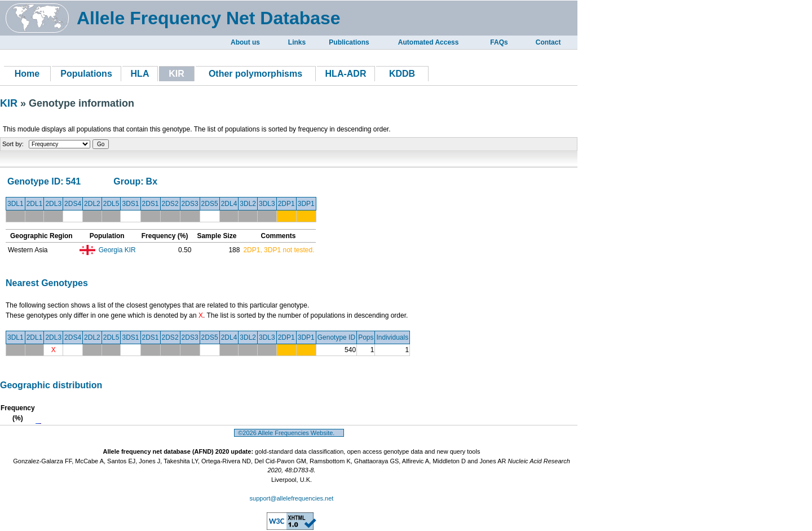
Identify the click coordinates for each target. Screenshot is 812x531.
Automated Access (429, 42)
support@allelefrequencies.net (292, 498)
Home (27, 74)
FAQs (499, 42)
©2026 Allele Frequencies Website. (289, 433)
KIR (10, 103)
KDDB (402, 74)
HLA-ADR (346, 74)
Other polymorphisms (255, 74)
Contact (548, 42)
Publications (349, 42)
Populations (86, 74)
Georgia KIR (117, 250)
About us (245, 42)
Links (297, 42)
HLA (140, 74)
